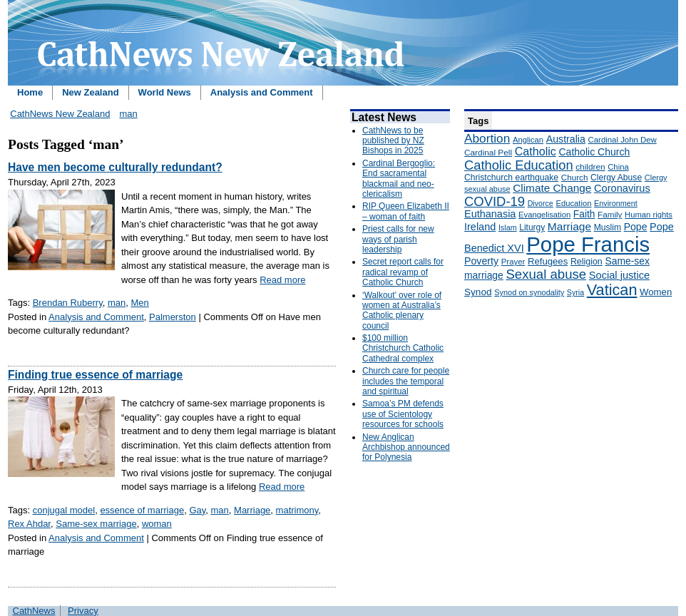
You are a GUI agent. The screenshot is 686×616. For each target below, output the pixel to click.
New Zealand (90, 92)
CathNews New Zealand (60, 114)
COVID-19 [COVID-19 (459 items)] (495, 201)
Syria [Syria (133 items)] (575, 292)
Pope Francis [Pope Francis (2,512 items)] (588, 244)
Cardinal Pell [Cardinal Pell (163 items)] (488, 153)
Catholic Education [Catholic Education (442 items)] (519, 165)
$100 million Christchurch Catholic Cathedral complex (403, 348)
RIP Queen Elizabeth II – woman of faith (406, 211)
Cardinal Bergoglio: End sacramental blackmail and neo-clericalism (399, 179)
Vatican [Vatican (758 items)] (612, 290)
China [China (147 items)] (618, 167)
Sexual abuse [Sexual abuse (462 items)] (546, 274)
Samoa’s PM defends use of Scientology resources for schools (403, 414)
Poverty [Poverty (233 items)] (481, 261)
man (128, 114)
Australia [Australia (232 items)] (566, 139)
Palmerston (173, 317)
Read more (282, 280)
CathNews (34, 611)
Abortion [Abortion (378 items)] (487, 138)
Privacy (83, 611)
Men (140, 303)
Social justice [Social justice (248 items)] (619, 275)
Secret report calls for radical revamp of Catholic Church (403, 272)
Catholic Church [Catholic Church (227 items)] (594, 152)
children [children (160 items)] (590, 167)
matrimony (297, 510)
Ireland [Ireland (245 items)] (480, 227)
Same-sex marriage (96, 524)
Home (30, 92)
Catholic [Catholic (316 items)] (536, 151)
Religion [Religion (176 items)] (587, 262)
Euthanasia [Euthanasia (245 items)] (490, 214)
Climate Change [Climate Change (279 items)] (552, 188)
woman (157, 524)
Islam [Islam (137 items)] (508, 227)
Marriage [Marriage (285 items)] (569, 226)
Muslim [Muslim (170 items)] (608, 227)
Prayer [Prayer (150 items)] (513, 262)
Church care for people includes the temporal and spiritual (406, 381)
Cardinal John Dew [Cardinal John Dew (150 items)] (623, 140)
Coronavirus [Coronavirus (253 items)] (622, 188)
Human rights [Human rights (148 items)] (649, 215)
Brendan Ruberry (68, 303)
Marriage (252, 510)
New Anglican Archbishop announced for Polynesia (406, 447)
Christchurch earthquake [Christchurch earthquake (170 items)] (511, 178)
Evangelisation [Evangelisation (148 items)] (544, 215)
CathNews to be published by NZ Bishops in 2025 (393, 141)
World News (165, 92)
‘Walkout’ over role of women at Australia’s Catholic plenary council (402, 310)
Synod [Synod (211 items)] (478, 292)
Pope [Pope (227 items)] (636, 227)
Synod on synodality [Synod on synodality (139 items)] (529, 292)
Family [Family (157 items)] (610, 214)
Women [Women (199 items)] (656, 292)
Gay (197, 510)
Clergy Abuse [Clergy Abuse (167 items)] (616, 178)
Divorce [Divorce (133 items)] (541, 203)
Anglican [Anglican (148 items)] (528, 140)
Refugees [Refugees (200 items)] (548, 261)
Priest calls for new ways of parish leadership (398, 239)
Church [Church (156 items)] (575, 177)
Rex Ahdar (29, 524)
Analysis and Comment (262, 92)
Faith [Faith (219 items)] (584, 214)
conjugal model (64, 510)
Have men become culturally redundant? (115, 167)
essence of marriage (142, 510)
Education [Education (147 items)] (573, 203)
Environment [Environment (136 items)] (616, 203)
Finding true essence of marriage (95, 375)
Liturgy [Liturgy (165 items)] (532, 227)
